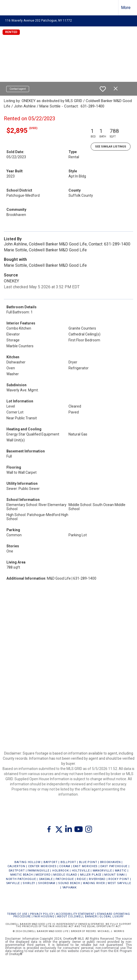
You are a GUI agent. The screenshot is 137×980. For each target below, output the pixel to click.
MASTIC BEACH (22, 875)
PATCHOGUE (65, 879)
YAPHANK (70, 888)
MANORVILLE (102, 871)
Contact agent (18, 89)
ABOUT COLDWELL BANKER (77, 917)
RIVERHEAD (97, 879)
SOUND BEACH (69, 883)
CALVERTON (16, 866)
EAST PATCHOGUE (114, 866)
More (126, 8)
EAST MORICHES (85, 866)
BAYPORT (51, 862)
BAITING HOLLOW (28, 862)
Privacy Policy (42, 914)
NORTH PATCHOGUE (21, 879)
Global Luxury (112, 917)
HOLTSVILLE (81, 871)
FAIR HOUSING (44, 917)
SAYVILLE (13, 883)
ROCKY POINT (119, 879)
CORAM (65, 866)
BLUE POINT (88, 862)
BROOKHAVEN (110, 862)
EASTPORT (17, 871)
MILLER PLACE (91, 875)
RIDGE (81, 879)
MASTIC (121, 871)
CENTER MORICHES (42, 866)
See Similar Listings (111, 147)
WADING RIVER (94, 883)
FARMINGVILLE (38, 871)
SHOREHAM (47, 883)
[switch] (103, 89)
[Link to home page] (8, 8)
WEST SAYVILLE (119, 883)
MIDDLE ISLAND (65, 875)
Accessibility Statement (75, 914)
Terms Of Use (17, 914)
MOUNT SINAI (115, 875)
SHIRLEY (29, 883)
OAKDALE (46, 879)
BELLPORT (68, 862)
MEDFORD (43, 875)
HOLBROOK (61, 871)
